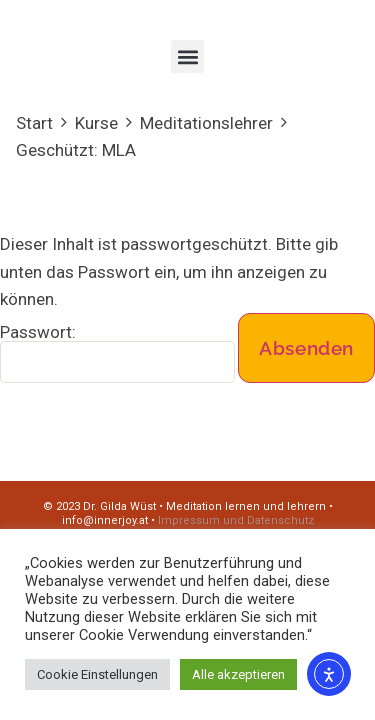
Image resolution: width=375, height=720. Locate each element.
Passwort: (117, 353)
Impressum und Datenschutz (236, 520)
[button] (187, 56)
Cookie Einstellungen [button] (97, 674)
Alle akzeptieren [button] (238, 674)
